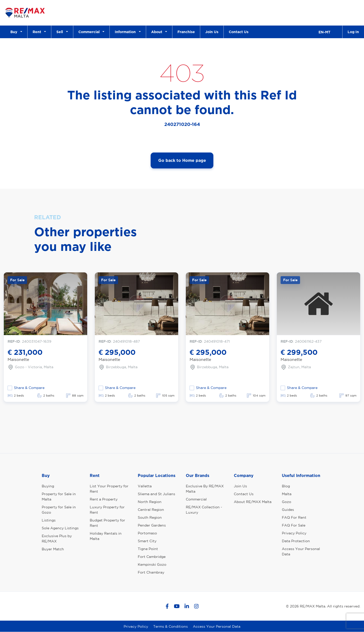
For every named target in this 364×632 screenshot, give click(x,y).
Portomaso (147, 533)
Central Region (151, 510)
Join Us (212, 32)
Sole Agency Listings (60, 528)
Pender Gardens (152, 525)
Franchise (186, 32)
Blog (286, 486)
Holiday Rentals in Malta (106, 536)
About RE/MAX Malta (253, 502)
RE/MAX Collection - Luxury (204, 510)
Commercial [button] (90, 32)
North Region (150, 502)
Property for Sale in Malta (59, 497)
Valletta (145, 486)
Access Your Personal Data (301, 551)
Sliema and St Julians (156, 494)
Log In (353, 32)
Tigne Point (148, 549)
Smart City (147, 541)
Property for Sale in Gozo (59, 510)
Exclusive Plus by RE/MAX (57, 539)
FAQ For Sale (294, 525)
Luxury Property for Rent (107, 510)
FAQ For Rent (294, 517)
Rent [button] (38, 32)
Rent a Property (104, 499)
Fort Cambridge (152, 557)
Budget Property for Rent (107, 523)
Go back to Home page (182, 160)
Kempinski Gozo (152, 564)
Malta (287, 494)
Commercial (196, 499)
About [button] (158, 32)
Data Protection (296, 541)
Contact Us (239, 32)
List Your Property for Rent (109, 489)
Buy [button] (15, 32)
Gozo (287, 502)
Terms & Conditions (170, 626)
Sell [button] (61, 32)
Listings (49, 520)
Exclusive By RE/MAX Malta (205, 489)
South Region (150, 517)
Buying (48, 486)
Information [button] (126, 32)
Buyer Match (53, 549)
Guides (288, 510)
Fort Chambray (151, 572)
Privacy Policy (294, 533)
